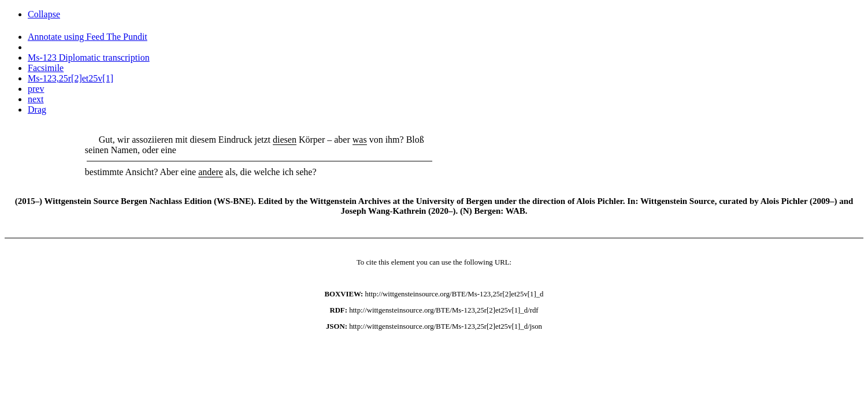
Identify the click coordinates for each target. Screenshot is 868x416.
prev (36, 89)
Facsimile (46, 68)
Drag (37, 109)
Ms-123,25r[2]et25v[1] (71, 78)
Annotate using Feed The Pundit (88, 37)
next (36, 99)
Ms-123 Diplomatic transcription (89, 57)
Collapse (44, 14)
